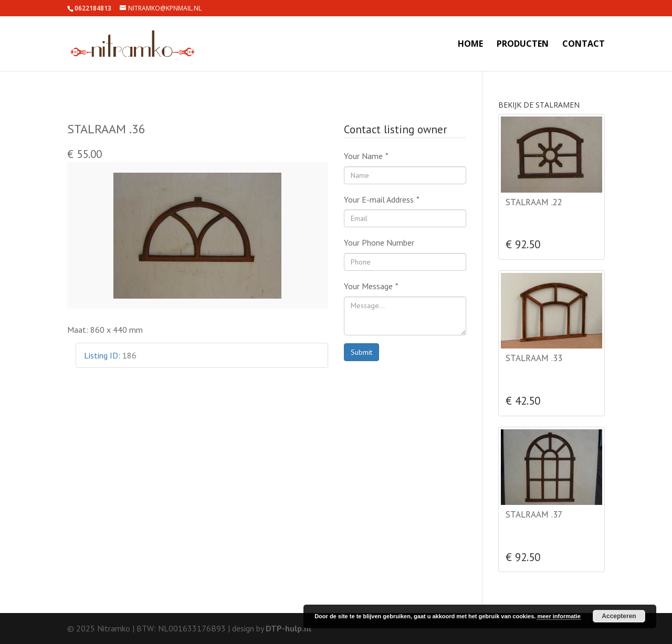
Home (470, 45)
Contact (584, 45)
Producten (523, 45)
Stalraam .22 (534, 202)
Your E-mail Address (382, 199)
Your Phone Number (379, 242)
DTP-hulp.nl (288, 628)
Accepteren (619, 616)
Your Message (371, 286)
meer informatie (559, 616)
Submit (361, 352)
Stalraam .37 (534, 514)
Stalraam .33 (534, 358)
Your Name (366, 156)
